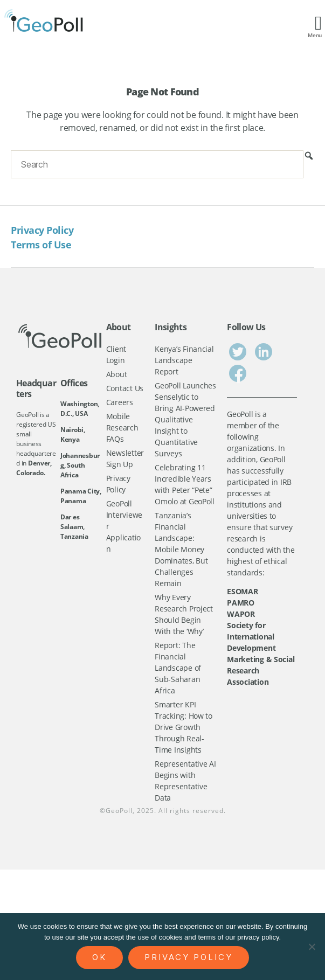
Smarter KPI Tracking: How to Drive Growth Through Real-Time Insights (184, 727)
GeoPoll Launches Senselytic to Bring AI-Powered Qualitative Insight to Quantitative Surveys (185, 419)
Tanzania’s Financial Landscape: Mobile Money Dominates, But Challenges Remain (181, 549)
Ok (99, 957)
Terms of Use (41, 245)
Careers (120, 402)
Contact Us (125, 388)
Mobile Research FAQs (122, 428)
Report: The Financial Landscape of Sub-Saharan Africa (178, 668)
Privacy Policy (42, 230)
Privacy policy (189, 957)
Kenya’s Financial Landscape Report (184, 360)
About (117, 374)
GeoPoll (119, 811)
